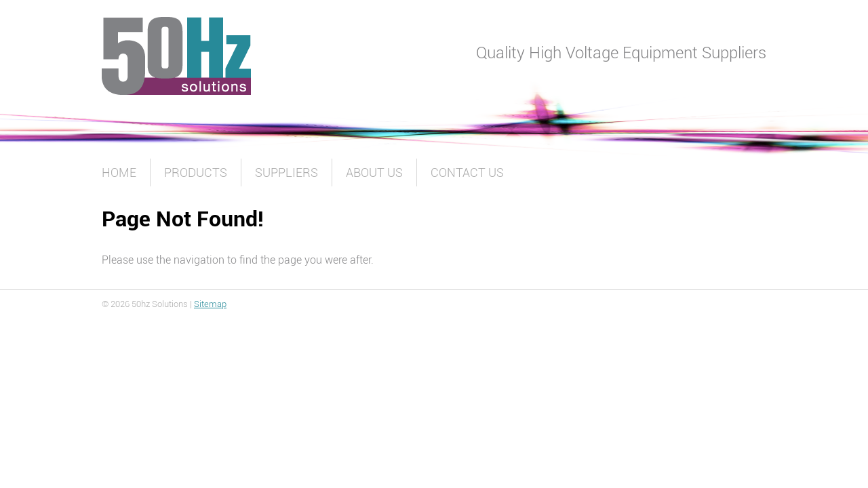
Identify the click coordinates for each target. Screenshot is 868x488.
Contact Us (467, 172)
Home (119, 172)
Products (196, 172)
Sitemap (210, 304)
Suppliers (287, 172)
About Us (374, 172)
